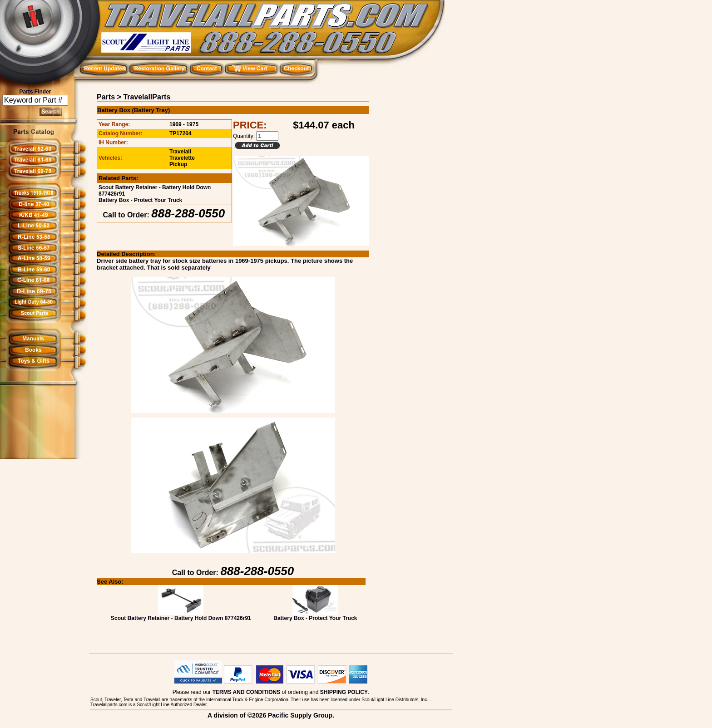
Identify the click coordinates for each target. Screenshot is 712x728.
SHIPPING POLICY (344, 692)
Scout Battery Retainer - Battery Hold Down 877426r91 (181, 616)
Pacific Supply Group (300, 715)
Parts (106, 97)
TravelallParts (147, 97)
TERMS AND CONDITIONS (247, 692)
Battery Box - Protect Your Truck (140, 200)
